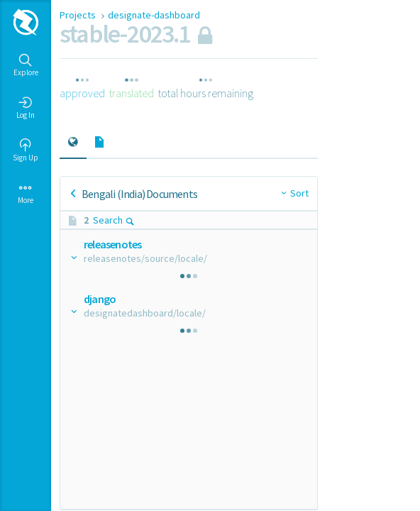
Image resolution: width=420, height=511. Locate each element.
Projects (79, 15)
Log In (26, 108)
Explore (26, 65)
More (26, 193)
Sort (299, 193)
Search (114, 220)
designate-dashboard (154, 15)
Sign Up (26, 150)
